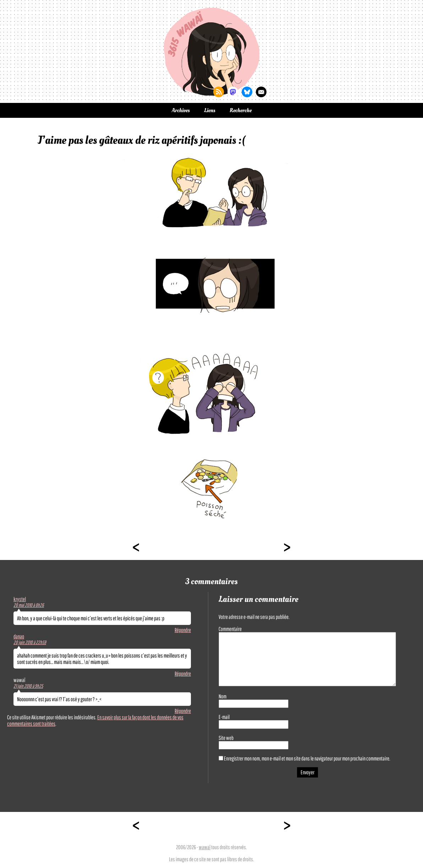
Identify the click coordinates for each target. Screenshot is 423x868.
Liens (210, 110)
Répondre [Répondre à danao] (183, 674)
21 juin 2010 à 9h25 (28, 686)
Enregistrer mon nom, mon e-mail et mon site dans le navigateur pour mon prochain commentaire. (307, 758)
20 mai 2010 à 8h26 (29, 605)
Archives (181, 110)
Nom (223, 696)
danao (19, 636)
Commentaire (230, 629)
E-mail (224, 717)
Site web (226, 738)
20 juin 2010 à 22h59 (30, 642)
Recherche (241, 110)
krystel (20, 599)
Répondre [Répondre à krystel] (183, 630)
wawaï (205, 847)
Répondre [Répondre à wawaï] (183, 711)
